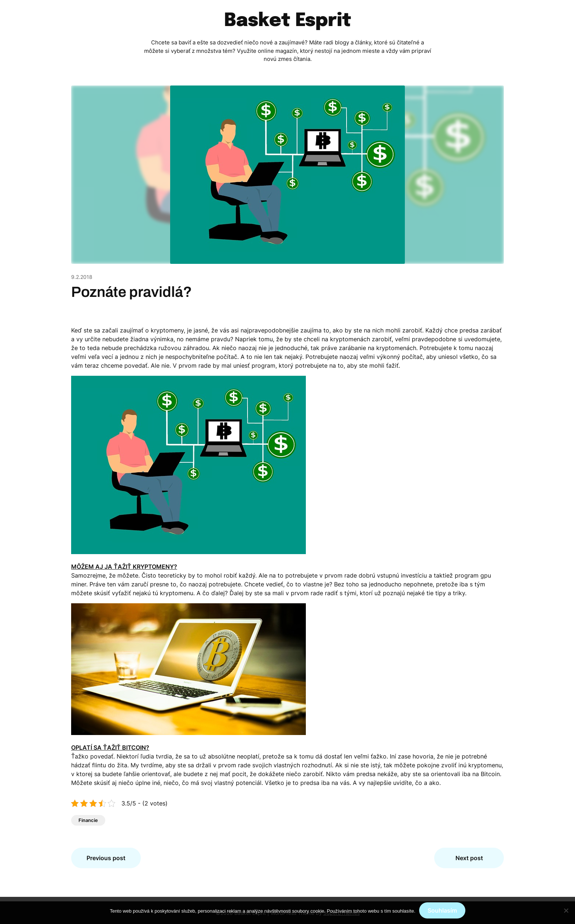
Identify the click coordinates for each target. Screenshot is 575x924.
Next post (469, 858)
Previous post (106, 858)
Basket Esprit (288, 21)
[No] (566, 910)
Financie (88, 820)
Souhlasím (442, 910)
